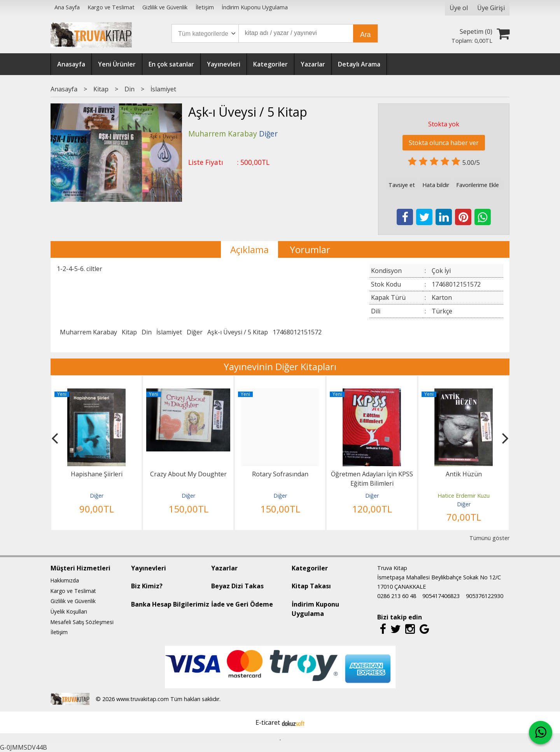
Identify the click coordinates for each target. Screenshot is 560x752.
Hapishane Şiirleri (97, 474)
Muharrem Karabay (88, 332)
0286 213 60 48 (397, 596)
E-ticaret (268, 722)
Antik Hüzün (464, 474)
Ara (365, 35)
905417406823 (441, 596)
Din (147, 332)
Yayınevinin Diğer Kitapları (280, 366)
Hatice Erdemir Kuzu (464, 496)
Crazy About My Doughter (188, 474)
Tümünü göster (489, 538)
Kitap (129, 332)
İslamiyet (169, 332)
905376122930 (485, 596)
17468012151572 (297, 332)
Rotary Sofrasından (280, 474)
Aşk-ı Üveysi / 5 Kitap (238, 332)
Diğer (195, 332)
